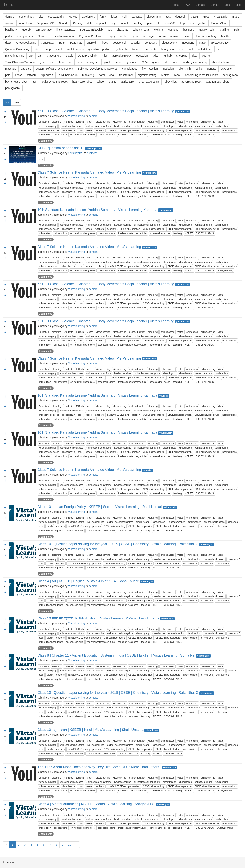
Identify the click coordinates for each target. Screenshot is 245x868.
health (225, 36)
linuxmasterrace (66, 30)
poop (48, 49)
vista (221, 122)
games (156, 62)
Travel (203, 43)
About (175, 5)
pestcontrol (119, 43)
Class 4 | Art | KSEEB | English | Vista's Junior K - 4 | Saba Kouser (88, 581)
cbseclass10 (68, 130)
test (168, 17)
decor (18, 75)
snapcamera (54, 56)
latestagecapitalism (154, 36)
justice (202, 23)
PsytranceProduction (92, 36)
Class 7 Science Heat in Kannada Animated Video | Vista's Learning (89, 172)
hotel (102, 75)
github (168, 56)
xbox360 (170, 23)
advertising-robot (191, 82)
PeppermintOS (45, 23)
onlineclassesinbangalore (147, 126)
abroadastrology (122, 56)
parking (225, 30)
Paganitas (76, 43)
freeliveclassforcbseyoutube (132, 135)
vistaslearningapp (48, 126)
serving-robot (231, 75)
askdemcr (227, 69)
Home (175, 62)
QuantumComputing (17, 49)
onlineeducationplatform (98, 126)
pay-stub (26, 69)
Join (227, 5)
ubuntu (125, 23)
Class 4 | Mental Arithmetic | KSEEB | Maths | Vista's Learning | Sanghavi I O (96, 804)
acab (123, 36)
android (91, 43)
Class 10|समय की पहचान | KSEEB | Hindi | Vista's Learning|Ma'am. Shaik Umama (98, 618)
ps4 (149, 23)
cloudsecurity (170, 43)
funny (103, 17)
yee (43, 62)
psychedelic (120, 49)
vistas (180, 122)
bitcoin (195, 17)
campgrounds (25, 36)
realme (165, 75)
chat (112, 75)
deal (194, 56)
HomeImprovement (63, 36)
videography (154, 17)
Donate (215, 5)
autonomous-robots (218, 82)
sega (114, 23)
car (40, 56)
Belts (237, 30)
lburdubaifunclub (68, 75)
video (119, 62)
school (100, 82)
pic (219, 49)
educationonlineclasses (71, 126)
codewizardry (56, 17)
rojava (134, 36)
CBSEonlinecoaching (154, 130)
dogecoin (181, 17)
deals (8, 43)
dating (113, 82)
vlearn (90, 122)
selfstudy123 (76, 153)
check (59, 49)
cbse (80, 130)
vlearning (153, 122)
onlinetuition (45, 135)
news (187, 36)
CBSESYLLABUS (205, 135)
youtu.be (164, 396)
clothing (159, 30)
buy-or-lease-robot (16, 82)
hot (7, 102)
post (190, 49)
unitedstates (205, 49)
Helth (62, 43)
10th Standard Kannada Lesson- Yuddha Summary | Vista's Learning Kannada (97, 210)
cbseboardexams (106, 135)
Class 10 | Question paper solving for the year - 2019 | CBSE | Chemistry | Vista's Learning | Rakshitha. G (118, 544)
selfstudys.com (94, 148)
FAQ (187, 5)
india (80, 62)
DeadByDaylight (87, 56)
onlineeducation (137, 122)
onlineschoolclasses (49, 130)
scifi (125, 17)
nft (71, 62)
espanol (101, 23)
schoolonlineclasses (160, 135)
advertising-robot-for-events (202, 75)
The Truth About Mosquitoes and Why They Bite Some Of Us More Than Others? (99, 767)
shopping (182, 56)
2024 (144, 62)
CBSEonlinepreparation (179, 130)
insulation (168, 69)
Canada (63, 23)
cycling (138, 23)
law (34, 82)
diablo (70, 56)
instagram (93, 62)
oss (192, 23)
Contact (200, 5)
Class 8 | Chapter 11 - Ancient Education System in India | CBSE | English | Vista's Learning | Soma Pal (116, 655)
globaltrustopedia (99, 49)
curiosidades (130, 69)
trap (182, 23)
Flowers (42, 36)
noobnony (188, 43)
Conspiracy (48, 43)
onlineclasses (167, 122)
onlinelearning (208, 122)
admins (175, 36)
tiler (181, 49)
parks (8, 36)
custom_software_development (55, 69)
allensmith (185, 69)
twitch (156, 56)
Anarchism (25, 23)
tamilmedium (221, 126)
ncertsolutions (229, 130)
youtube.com (183, 111)
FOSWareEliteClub (91, 30)
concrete (151, 49)
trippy (112, 36)
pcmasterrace (44, 30)
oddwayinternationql (195, 62)
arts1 (37, 49)
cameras (137, 17)
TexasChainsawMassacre (20, 62)
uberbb (27, 30)
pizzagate (122, 30)
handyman (168, 49)
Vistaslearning (77, 116)
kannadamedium (203, 126)
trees (206, 17)
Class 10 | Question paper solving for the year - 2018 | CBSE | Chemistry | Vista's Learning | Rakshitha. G (118, 693)
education (142, 56)
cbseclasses (185, 126)
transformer (126, 75)
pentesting (151, 43)
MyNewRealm (207, 30)
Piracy (104, 43)
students (69, 122)
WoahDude (221, 17)
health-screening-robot (54, 82)
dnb (89, 23)
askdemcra (88, 17)
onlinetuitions (61, 135)
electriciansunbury (206, 36)
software (32, 75)
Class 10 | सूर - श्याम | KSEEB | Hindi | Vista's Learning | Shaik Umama (91, 730)
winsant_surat (141, 30)
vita (158, 23)
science (10, 23)
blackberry (11, 30)
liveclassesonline (122, 126)
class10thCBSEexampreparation (123, 130)
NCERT (189, 135)
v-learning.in (170, 507)
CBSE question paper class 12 (61, 148)
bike (52, 62)
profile (108, 62)
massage (11, 69)
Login (239, 5)
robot (177, 75)
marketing (88, 75)
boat (62, 62)
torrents (137, 49)
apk (31, 56)
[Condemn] (5, 122)
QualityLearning (225, 270)
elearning (57, 122)
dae (110, 30)
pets (8, 75)
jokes (114, 17)
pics (41, 17)
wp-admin (47, 75)
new (16, 102)
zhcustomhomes (222, 62)
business (188, 30)
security (135, 43)
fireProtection (150, 69)
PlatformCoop (219, 23)
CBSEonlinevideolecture (207, 130)
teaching (177, 135)
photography (13, 88)
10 (70, 845)
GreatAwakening (26, 43)
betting (206, 56)
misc (105, 56)
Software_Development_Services (98, 69)
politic (199, 69)
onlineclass (192, 122)
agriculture (127, 82)
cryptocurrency (220, 43)
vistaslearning (103, 122)
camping (174, 30)
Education (44, 122)
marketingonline (15, 56)
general (212, 69)
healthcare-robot (82, 82)
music (236, 17)
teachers (99, 130)
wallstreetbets (75, 49)
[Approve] (5, 112)
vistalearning (120, 122)
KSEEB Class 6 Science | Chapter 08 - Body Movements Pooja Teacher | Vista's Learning (106, 111)
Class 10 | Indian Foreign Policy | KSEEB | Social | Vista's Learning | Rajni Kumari (100, 507)
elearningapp (169, 126)
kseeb (89, 130)
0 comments (46, 141)
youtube (132, 62)
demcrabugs (27, 17)
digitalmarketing (147, 75)
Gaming (78, 23)
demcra (9, 5)
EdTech (80, 122)
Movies (73, 17)
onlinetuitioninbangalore (83, 135)
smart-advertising (149, 82)
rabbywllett (170, 82)
